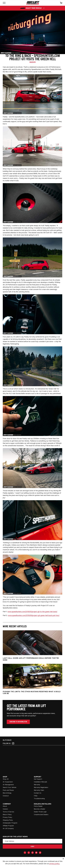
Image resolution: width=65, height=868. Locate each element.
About (5, 806)
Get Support (38, 779)
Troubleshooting (39, 799)
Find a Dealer (38, 806)
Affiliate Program (8, 826)
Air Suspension (8, 782)
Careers (5, 809)
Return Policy (7, 815)
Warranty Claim (39, 790)
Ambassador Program (10, 823)
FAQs (36, 796)
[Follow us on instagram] (32, 743)
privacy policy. (55, 864)
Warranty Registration (41, 787)
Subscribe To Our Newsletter (18, 722)
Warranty (37, 785)
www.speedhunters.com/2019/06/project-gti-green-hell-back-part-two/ (34, 615)
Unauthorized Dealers (41, 815)
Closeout (6, 796)
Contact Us (38, 793)
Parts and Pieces (8, 790)
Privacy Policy (7, 817)
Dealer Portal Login (40, 812)
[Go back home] (33, 3)
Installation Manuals (40, 782)
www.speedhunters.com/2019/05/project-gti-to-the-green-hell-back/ (32, 612)
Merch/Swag (7, 793)
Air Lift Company (8, 828)
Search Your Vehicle (10, 787)
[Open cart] (61, 3)
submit (32, 846)
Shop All (6, 779)
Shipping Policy (8, 820)
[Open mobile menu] (4, 3)
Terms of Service (8, 812)
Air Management (8, 785)
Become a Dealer (40, 809)
